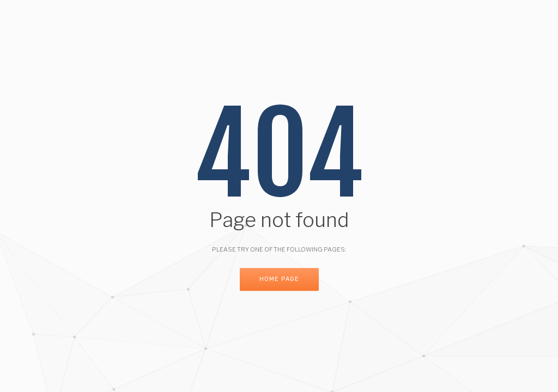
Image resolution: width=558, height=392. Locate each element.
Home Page (279, 280)
